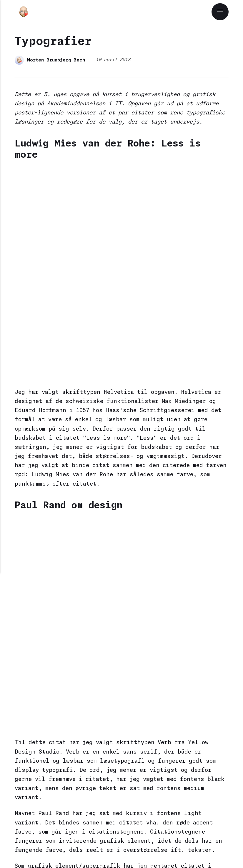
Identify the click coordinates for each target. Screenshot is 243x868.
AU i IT (27, 585)
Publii (108, 833)
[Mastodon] (74, 852)
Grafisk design (62, 585)
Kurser (95, 585)
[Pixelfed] (88, 852)
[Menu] (220, 12)
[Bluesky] (102, 852)
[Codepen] (130, 852)
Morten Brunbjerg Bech (56, 60)
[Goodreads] (170, 852)
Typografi (123, 585)
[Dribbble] (144, 852)
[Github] (158, 852)
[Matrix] (116, 852)
